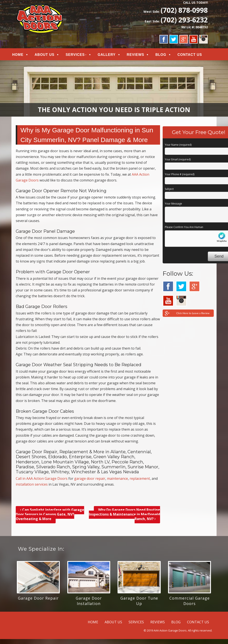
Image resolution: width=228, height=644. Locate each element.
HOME (22, 55)
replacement (140, 480)
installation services (32, 486)
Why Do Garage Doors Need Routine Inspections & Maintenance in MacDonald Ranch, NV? (124, 516)
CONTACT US (194, 55)
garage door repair (90, 480)
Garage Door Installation (89, 602)
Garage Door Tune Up (139, 602)
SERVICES (79, 55)
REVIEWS (139, 55)
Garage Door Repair (38, 600)
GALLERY (111, 55)
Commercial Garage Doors (189, 602)
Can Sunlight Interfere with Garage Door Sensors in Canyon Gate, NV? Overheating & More (50, 516)
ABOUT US (49, 55)
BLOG (165, 55)
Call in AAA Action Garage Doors (42, 480)
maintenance (117, 480)
